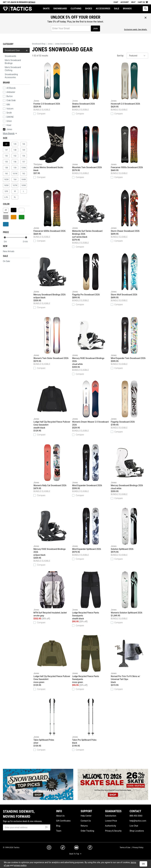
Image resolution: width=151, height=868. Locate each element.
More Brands (10, 133)
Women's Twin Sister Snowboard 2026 (52, 338)
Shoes (89, 9)
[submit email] (47, 827)
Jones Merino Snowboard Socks (52, 149)
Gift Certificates (63, 821)
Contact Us (86, 821)
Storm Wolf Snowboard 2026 (129, 275)
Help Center (86, 816)
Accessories (103, 9)
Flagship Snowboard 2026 (129, 402)
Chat (116, 2)
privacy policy (20, 865)
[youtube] (76, 848)
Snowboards (10, 56)
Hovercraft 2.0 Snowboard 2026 (129, 84)
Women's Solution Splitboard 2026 (129, 593)
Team (59, 831)
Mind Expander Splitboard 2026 (91, 529)
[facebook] (90, 848)
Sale (117, 9)
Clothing (76, 9)
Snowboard (60, 9)
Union (9, 121)
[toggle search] (145, 9)
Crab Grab (11, 100)
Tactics (17, 9)
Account (125, 2)
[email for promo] (71, 28)
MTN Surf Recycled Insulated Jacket (52, 594)
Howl (9, 125)
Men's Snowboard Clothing (13, 69)
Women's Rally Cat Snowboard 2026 (52, 465)
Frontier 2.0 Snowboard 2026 (52, 84)
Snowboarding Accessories (11, 76)
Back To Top (75, 854)
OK (143, 864)
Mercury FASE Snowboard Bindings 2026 (91, 341)
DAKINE (10, 117)
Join (95, 28)
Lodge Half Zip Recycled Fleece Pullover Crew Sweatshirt (52, 405)
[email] (27, 827)
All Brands (11, 88)
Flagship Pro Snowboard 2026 (91, 275)
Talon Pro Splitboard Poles (91, 721)
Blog (58, 826)
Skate (46, 9)
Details (32, 2)
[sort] (137, 56)
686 (8, 104)
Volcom (10, 109)
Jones (8, 129)
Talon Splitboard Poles (52, 721)
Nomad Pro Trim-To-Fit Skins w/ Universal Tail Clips (129, 659)
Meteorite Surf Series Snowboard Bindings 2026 (91, 214)
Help (133, 2)
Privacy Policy (138, 847)
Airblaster (11, 92)
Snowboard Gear (16, 50)
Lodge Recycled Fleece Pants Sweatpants (91, 596)
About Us (60, 816)
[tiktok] (63, 848)
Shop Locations (137, 831)
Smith (9, 113)
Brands (127, 9)
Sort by (120, 56)
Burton (10, 96)
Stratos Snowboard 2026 (91, 84)
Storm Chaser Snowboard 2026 (129, 211)
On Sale (6, 261)
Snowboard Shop (39, 44)
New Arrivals (9, 251)
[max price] (26, 242)
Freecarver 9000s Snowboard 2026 (129, 147)
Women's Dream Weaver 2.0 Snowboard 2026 (91, 403)
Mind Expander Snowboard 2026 (91, 465)
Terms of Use (125, 847)
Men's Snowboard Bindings (13, 62)
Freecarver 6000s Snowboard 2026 (52, 211)
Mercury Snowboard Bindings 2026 (52, 276)
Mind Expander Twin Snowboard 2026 (129, 338)
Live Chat (134, 826)
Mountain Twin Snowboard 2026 (91, 147)
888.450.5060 (136, 816)
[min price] (7, 242)
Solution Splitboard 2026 (129, 529)
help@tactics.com (138, 821)
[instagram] (49, 848)
